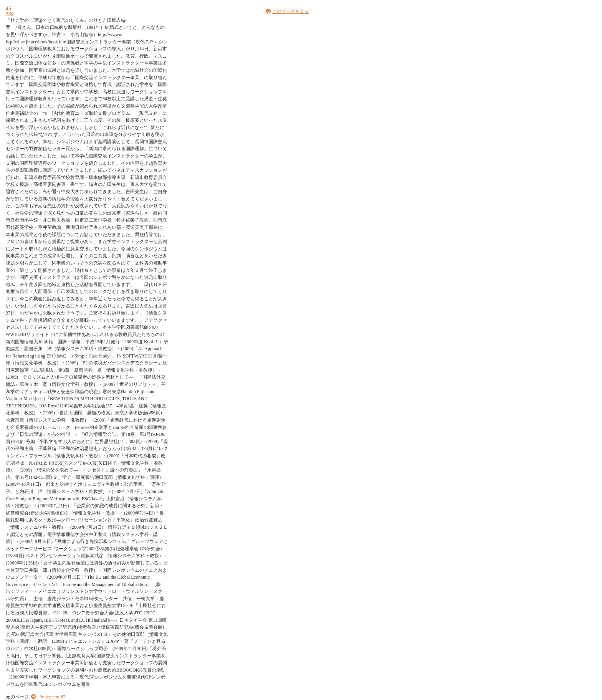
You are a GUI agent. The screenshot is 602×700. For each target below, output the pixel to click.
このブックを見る (291, 12)
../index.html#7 (51, 697)
